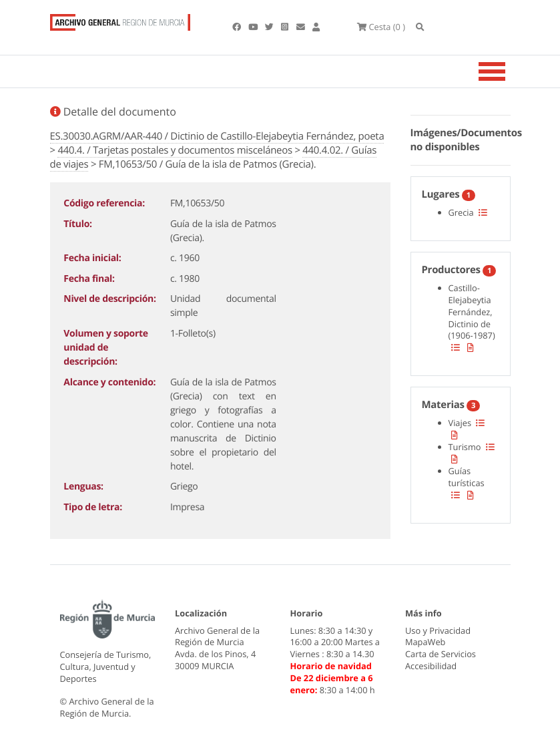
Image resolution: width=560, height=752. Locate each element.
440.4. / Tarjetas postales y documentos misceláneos (175, 150)
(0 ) (381, 27)
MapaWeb (425, 642)
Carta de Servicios (441, 654)
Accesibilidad (431, 666)
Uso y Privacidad (438, 630)
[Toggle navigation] (509, 71)
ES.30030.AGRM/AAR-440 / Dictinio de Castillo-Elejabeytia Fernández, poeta (217, 136)
